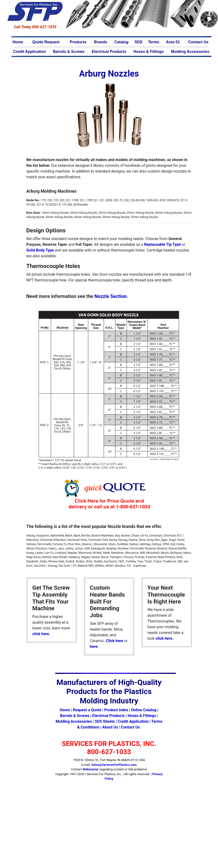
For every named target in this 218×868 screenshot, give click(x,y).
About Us (110, 727)
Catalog (121, 42)
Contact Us (198, 42)
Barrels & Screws (69, 52)
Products (78, 42)
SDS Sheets (105, 721)
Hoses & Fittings (149, 52)
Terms (154, 42)
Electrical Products (109, 52)
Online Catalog (144, 710)
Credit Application (29, 52)
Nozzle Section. (111, 296)
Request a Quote (87, 710)
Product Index (116, 710)
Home (18, 42)
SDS (138, 42)
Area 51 (173, 42)
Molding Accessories (190, 52)
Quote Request (46, 42)
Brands (101, 42)
